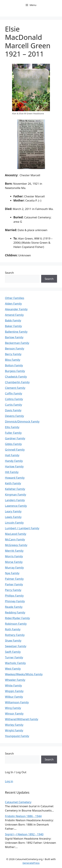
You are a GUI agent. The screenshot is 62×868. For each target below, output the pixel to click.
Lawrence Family (16, 506)
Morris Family (14, 556)
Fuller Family (13, 433)
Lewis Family (13, 517)
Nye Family (12, 573)
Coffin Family (14, 393)
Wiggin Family (14, 691)
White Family (13, 685)
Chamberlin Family (17, 382)
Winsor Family (14, 713)
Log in (9, 781)
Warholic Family (15, 663)
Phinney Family (15, 601)
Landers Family (15, 500)
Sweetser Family (16, 646)
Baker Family (13, 326)
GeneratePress (31, 863)
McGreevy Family (16, 545)
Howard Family (15, 478)
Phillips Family (14, 596)
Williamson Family (17, 702)
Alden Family (13, 304)
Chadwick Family (16, 377)
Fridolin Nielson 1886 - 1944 (23, 816)
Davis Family (13, 410)
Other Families (15, 298)
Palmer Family (14, 579)
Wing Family (13, 708)
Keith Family (13, 483)
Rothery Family (15, 635)
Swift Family (13, 652)
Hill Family (12, 472)
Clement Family (15, 388)
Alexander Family (16, 309)
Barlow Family (14, 337)
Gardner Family (15, 438)
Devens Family (14, 416)
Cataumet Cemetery (18, 802)
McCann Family (15, 539)
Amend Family (14, 315)
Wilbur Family (14, 697)
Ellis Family (12, 427)
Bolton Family (14, 365)
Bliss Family (13, 360)
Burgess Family (15, 371)
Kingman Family (16, 494)
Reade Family (14, 607)
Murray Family (14, 567)
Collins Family (14, 399)
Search (9, 273)
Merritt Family (14, 551)
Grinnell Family (15, 450)
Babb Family (13, 320)
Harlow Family (14, 466)
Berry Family (13, 354)
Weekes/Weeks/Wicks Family (24, 674)
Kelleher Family (15, 489)
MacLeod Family (16, 534)
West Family (13, 669)
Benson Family (15, 348)
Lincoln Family (14, 523)
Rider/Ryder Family (17, 618)
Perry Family (13, 590)
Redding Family (15, 612)
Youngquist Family (17, 736)
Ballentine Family (16, 332)
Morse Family (14, 562)
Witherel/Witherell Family (22, 719)
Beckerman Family (17, 343)
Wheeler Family (15, 680)
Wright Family (14, 730)
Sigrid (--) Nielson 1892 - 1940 (24, 834)
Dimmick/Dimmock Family (22, 421)
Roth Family (13, 629)
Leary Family (13, 511)
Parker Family (14, 584)
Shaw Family (13, 640)
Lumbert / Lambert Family (22, 528)
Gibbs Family (13, 444)
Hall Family (12, 455)
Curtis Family (13, 405)
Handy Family (14, 461)
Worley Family (14, 725)
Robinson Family (16, 624)
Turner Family (14, 657)
